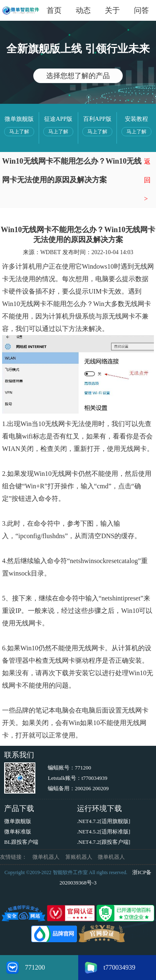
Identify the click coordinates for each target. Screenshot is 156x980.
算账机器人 (79, 857)
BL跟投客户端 (21, 842)
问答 (141, 10)
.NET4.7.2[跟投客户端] (104, 842)
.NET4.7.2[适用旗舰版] (104, 821)
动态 (83, 10)
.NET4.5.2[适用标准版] (104, 832)
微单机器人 (46, 857)
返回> (147, 180)
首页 (54, 10)
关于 (112, 10)
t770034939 (94, 778)
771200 (83, 768)
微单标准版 (18, 832)
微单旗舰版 (18, 821)
